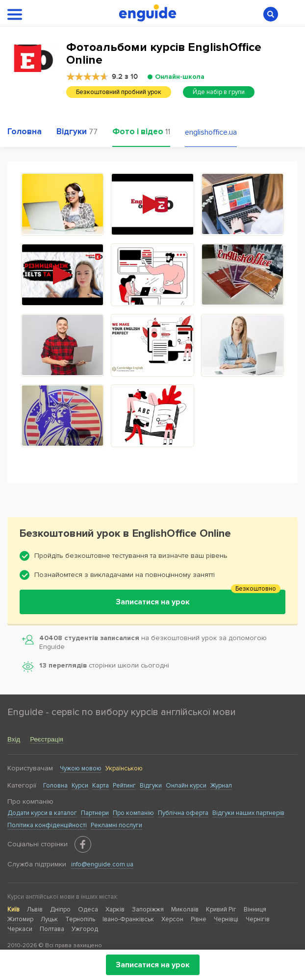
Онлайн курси (186, 786)
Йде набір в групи (219, 92)
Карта (101, 786)
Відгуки (151, 786)
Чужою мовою (81, 768)
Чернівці (226, 919)
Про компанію (133, 813)
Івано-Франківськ (128, 919)
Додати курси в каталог (42, 813)
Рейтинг (124, 786)
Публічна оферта (183, 813)
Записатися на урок (153, 965)
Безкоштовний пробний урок (119, 92)
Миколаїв (185, 909)
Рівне (199, 919)
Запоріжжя (148, 909)
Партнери (95, 813)
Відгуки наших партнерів (248, 813)
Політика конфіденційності (47, 825)
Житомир (20, 919)
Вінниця (255, 909)
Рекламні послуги (116, 825)
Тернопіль (80, 919)
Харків (115, 909)
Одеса (88, 909)
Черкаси (20, 929)
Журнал (221, 786)
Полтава (52, 929)
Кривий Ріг (221, 909)
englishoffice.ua (211, 132)
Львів (35, 909)
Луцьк (49, 919)
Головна (55, 786)
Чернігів (258, 919)
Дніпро (60, 909)
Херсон (172, 919)
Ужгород (85, 929)
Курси (80, 786)
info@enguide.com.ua (102, 864)
